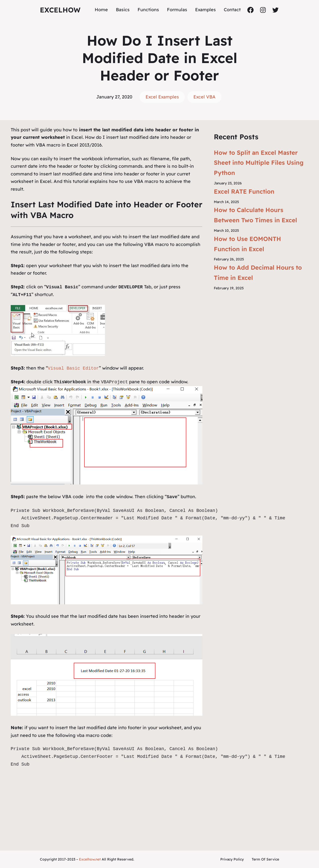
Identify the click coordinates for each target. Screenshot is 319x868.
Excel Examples (162, 97)
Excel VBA (204, 97)
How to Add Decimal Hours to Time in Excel (258, 273)
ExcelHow (60, 10)
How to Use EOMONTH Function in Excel (247, 244)
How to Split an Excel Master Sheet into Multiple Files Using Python (259, 163)
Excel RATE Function (244, 191)
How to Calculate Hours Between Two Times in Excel (255, 215)
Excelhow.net (90, 859)
